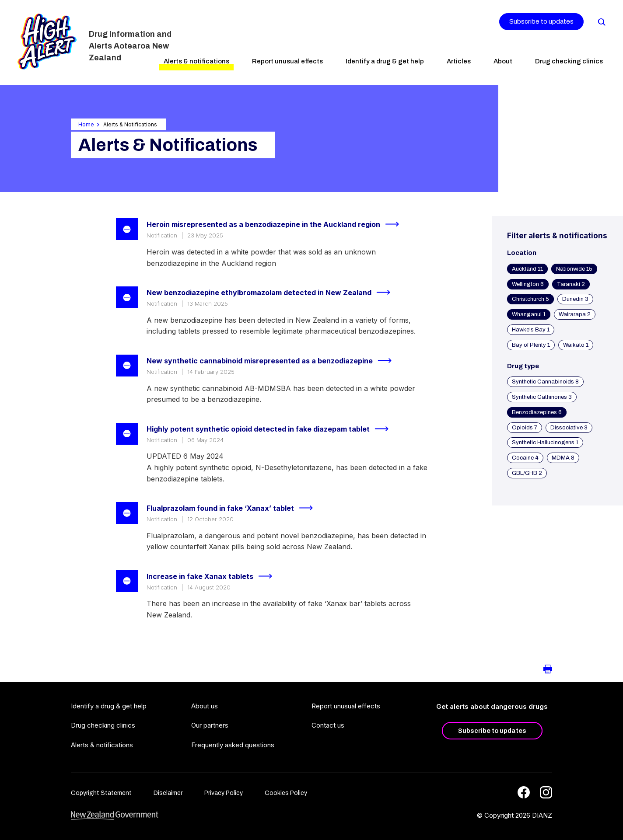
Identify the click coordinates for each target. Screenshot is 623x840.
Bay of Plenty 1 (531, 345)
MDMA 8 (563, 458)
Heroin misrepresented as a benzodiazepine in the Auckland (276, 224)
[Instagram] (546, 792)
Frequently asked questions (233, 745)
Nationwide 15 (574, 269)
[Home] (47, 42)
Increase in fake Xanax (213, 576)
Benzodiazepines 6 (537, 412)
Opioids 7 (525, 428)
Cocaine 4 (525, 458)
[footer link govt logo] (115, 816)
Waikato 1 (576, 345)
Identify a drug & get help (385, 61)
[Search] (601, 21)
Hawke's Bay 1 (531, 330)
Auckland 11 (527, 269)
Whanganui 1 (529, 314)
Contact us (328, 725)
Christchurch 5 (530, 299)
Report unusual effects (287, 61)
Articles (459, 61)
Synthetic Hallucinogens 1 (545, 443)
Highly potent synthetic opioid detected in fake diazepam (271, 429)
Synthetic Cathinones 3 (542, 397)
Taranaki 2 (571, 284)
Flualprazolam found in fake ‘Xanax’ (233, 508)
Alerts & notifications (196, 61)
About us (205, 706)
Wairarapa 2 (575, 314)
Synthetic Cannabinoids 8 (545, 382)
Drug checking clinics (569, 61)
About (503, 61)
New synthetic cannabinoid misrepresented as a (273, 361)
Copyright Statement (101, 793)
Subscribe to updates (541, 21)
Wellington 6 (528, 284)
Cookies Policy (286, 793)
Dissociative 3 (569, 428)
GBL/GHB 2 (527, 473)
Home (86, 124)
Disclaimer (168, 793)
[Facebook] (524, 792)
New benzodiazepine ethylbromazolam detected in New (272, 293)
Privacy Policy (224, 793)
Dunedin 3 (575, 299)
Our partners (210, 725)
